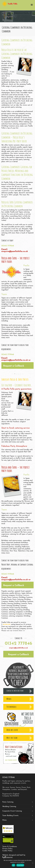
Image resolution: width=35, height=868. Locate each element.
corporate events (8, 191)
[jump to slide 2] (17, 374)
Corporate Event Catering (12, 811)
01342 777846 (8, 246)
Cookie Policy (7, 851)
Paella (17, 602)
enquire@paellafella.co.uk (15, 251)
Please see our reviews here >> (13, 631)
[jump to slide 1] (15, 374)
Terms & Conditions (10, 847)
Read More (20, 865)
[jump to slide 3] (18, 374)
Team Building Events (10, 816)
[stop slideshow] (22, 374)
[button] (17, 365)
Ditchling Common (22, 595)
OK (13, 865)
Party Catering (8, 802)
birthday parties (23, 189)
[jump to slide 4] (20, 374)
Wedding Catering (9, 807)
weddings (5, 189)
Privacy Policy (7, 849)
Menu (4, 820)
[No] (33, 863)
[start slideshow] (13, 374)
